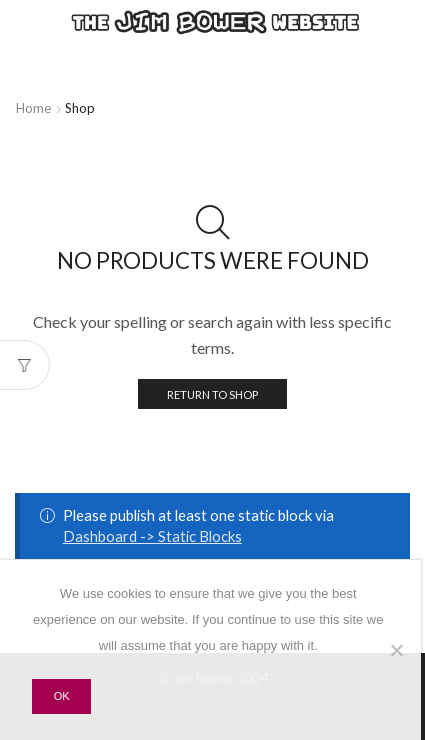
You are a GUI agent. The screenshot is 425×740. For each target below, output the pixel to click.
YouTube (381, 73)
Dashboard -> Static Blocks (152, 536)
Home (33, 108)
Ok (62, 696)
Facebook (372, 53)
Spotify (179, 53)
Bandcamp (189, 73)
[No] (396, 650)
